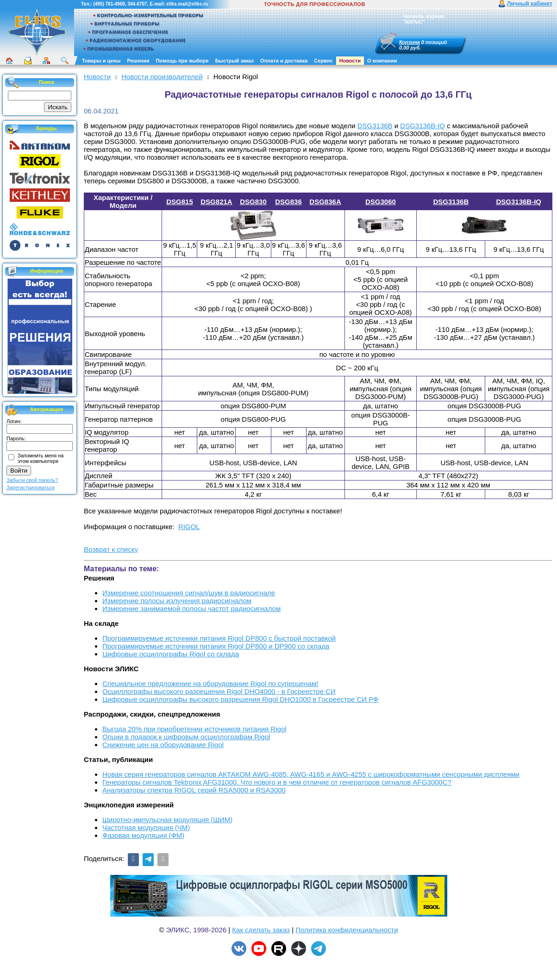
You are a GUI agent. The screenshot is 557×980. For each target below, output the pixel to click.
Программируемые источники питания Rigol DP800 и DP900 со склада (216, 646)
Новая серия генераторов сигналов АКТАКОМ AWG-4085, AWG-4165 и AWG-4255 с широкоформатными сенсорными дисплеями (311, 774)
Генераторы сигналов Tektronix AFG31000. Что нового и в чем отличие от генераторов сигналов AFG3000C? (277, 782)
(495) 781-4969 (109, 4)
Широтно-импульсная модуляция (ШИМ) (167, 820)
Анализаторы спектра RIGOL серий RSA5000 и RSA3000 (194, 790)
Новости (350, 61)
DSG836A (325, 202)
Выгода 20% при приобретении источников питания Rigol (194, 729)
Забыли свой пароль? (32, 480)
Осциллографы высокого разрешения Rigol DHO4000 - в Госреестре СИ (219, 691)
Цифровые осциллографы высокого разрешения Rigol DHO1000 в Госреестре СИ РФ (241, 699)
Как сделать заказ (261, 930)
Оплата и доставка (284, 61)
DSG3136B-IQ (422, 126)
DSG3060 (381, 202)
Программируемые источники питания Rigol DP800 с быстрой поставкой (219, 638)
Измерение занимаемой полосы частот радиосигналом (191, 609)
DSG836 (288, 202)
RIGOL (189, 527)
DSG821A (216, 202)
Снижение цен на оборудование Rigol (163, 745)
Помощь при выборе (182, 61)
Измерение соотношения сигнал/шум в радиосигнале (189, 593)
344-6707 (137, 4)
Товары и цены (101, 61)
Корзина (410, 42)
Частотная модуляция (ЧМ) (146, 827)
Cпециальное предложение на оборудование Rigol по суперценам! (210, 684)
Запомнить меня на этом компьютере (41, 458)
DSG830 (253, 202)
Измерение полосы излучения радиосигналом (177, 601)
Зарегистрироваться (31, 487)
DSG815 (180, 202)
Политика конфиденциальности (347, 930)
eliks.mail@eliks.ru (187, 4)
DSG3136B (375, 126)
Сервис (323, 61)
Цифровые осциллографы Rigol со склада (171, 654)
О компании (382, 61)
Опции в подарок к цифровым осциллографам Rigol (186, 737)
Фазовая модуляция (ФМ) (143, 835)
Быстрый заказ (235, 61)
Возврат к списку (111, 549)
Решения (138, 61)
